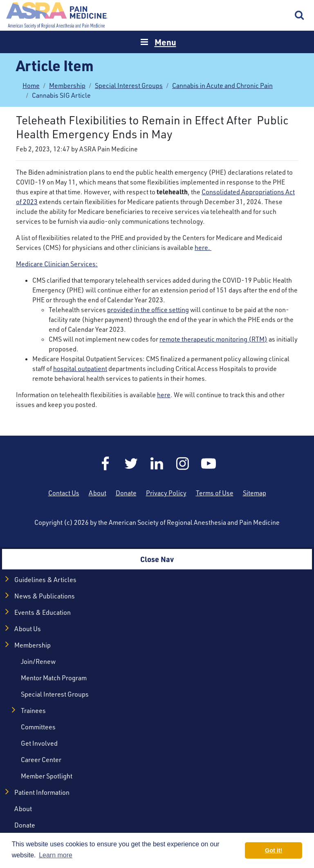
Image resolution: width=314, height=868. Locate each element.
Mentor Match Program (54, 678)
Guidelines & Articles (45, 580)
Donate (126, 493)
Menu (165, 42)
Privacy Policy (166, 493)
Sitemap (255, 493)
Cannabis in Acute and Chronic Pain (222, 85)
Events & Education (43, 612)
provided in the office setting (148, 310)
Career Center (41, 760)
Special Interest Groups (129, 85)
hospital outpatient (80, 369)
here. (203, 247)
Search (300, 16)
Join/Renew (38, 661)
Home (57, 15)
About (98, 493)
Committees (38, 727)
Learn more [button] (56, 855)
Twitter (131, 463)
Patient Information (42, 792)
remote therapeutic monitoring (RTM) (213, 339)
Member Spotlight (47, 776)
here (164, 395)
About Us (28, 629)
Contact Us (64, 493)
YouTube (209, 463)
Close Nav (157, 559)
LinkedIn (157, 463)
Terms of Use (215, 493)
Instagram (183, 463)
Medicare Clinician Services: (57, 264)
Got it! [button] (274, 850)
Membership (67, 85)
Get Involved (39, 743)
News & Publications (45, 596)
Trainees (33, 711)
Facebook (105, 463)
